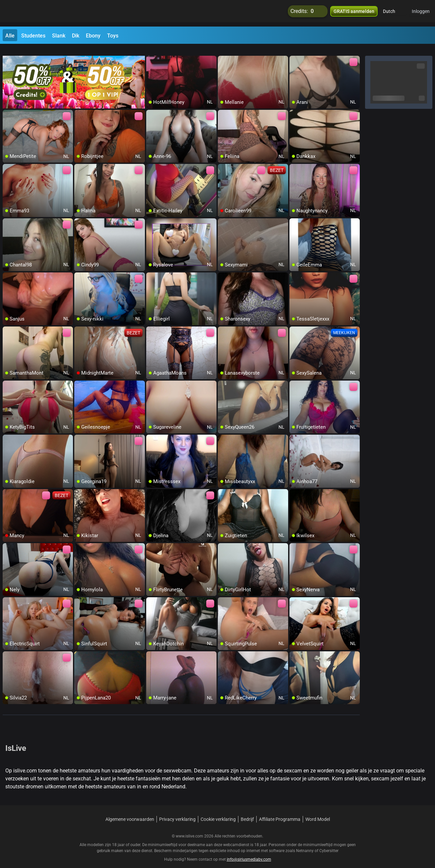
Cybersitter (329, 843)
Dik (76, 36)
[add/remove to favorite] (152, 53)
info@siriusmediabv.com (249, 852)
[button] (393, 13)
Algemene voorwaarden (130, 812)
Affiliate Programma (280, 812)
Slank (59, 36)
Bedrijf (247, 812)
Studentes (33, 36)
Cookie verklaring (218, 812)
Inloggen (421, 13)
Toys (113, 36)
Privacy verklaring (177, 812)
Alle (10, 36)
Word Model (318, 812)
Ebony (93, 36)
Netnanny (305, 843)
